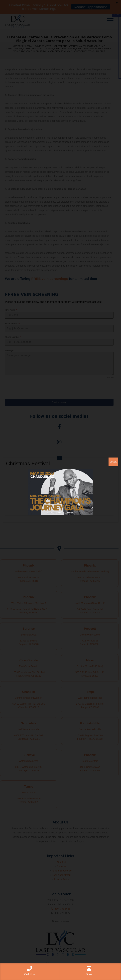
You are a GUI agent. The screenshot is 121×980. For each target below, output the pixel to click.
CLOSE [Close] (113, 462)
